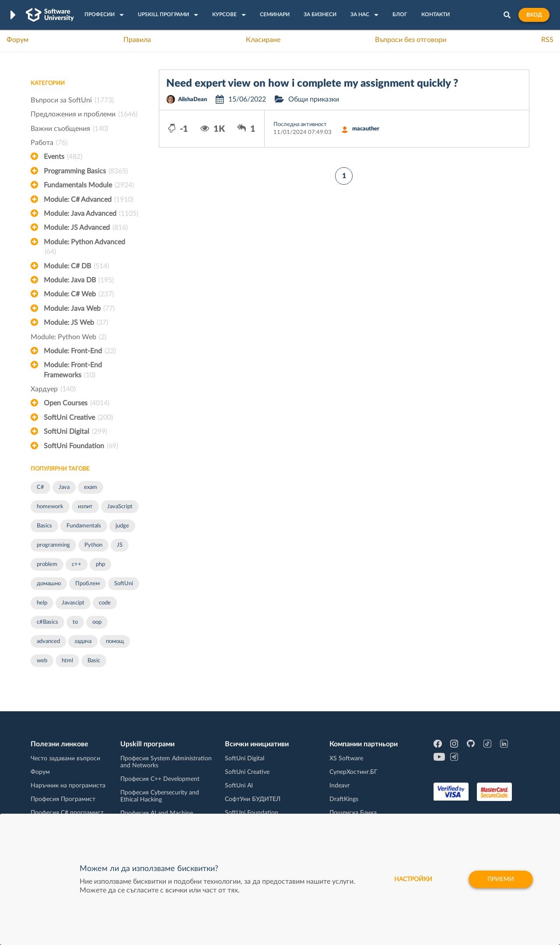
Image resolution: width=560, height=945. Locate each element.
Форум (17, 40)
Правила (137, 40)
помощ (115, 641)
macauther (366, 129)
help (42, 603)
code (105, 603)
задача (83, 641)
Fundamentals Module (89, 185)
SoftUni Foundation (81, 446)
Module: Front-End (80, 351)
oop (97, 622)
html (67, 661)
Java (64, 487)
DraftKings (344, 799)
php (100, 564)
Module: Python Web (68, 337)
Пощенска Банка (353, 813)
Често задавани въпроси (65, 759)
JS (120, 545)
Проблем (87, 584)
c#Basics (47, 622)
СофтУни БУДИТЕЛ (253, 799)
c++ (77, 564)
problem (47, 564)
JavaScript (120, 507)
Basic (94, 661)
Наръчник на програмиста (68, 786)
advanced (48, 641)
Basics (44, 526)
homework (50, 507)
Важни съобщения (69, 129)
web (42, 661)
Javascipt (73, 603)
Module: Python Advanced (84, 248)
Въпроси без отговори (411, 40)
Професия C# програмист (67, 813)
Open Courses (77, 403)
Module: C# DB (76, 266)
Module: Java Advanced (91, 214)
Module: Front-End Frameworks (73, 371)
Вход (534, 15)
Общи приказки (314, 99)
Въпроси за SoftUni (72, 100)
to (75, 622)
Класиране (263, 40)
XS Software (346, 759)
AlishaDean (192, 100)
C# (40, 487)
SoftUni (124, 584)
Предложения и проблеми (84, 114)
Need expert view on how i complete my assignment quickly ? (312, 84)
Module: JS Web (76, 323)
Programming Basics (86, 171)
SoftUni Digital (75, 432)
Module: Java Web (79, 309)
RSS (547, 40)
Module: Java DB (79, 280)
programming (53, 545)
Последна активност (300, 125)
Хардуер (53, 389)
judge (122, 526)
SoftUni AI (239, 786)
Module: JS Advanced (86, 228)
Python (93, 545)
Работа (49, 143)
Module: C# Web (79, 294)
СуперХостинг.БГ (353, 772)
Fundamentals (84, 526)
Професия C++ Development (160, 779)
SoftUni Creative (78, 418)
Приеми (501, 879)
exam (91, 487)
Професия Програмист (63, 799)
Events (63, 157)
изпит (85, 507)
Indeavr (339, 786)
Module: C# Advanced (89, 200)
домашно (49, 584)
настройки (413, 879)
